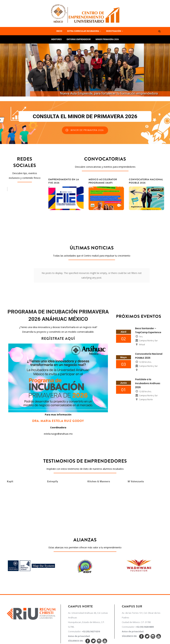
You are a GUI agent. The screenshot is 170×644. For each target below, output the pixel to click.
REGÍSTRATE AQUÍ (58, 317)
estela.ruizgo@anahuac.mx (58, 413)
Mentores (57, 39)
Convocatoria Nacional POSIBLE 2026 (149, 335)
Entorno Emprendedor (79, 39)
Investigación (115, 31)
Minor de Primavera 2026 (87, 130)
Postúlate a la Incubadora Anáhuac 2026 (148, 362)
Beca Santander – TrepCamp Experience (148, 309)
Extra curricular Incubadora (84, 31)
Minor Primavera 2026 (107, 39)
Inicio (59, 31)
